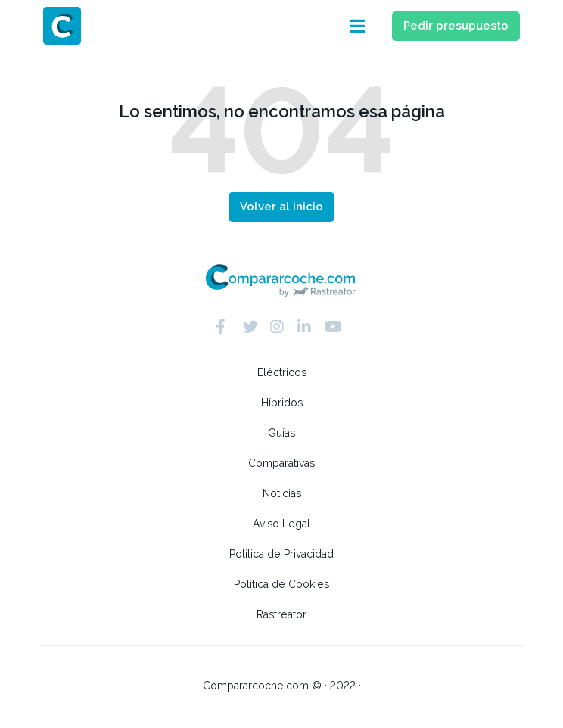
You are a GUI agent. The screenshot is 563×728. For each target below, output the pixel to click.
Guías (281, 433)
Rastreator (281, 614)
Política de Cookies (281, 584)
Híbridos (282, 403)
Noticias (282, 493)
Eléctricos (282, 372)
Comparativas (281, 463)
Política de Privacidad (281, 554)
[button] (358, 26)
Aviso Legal (281, 524)
